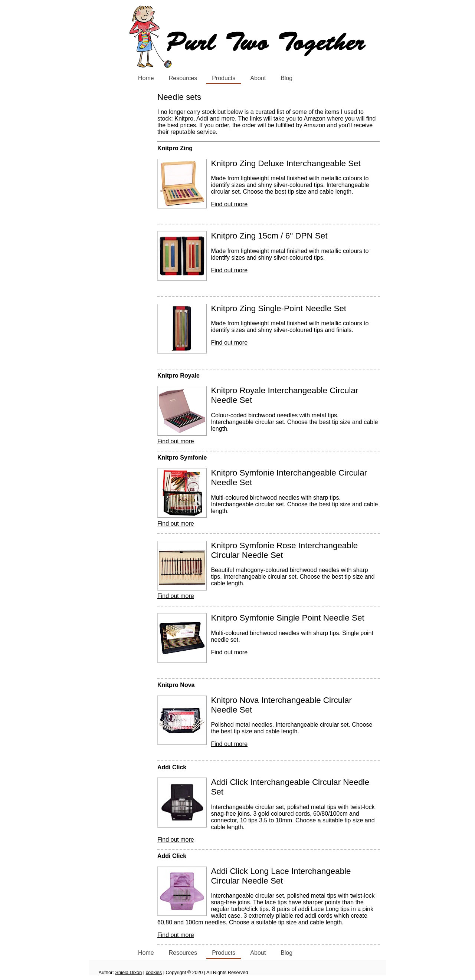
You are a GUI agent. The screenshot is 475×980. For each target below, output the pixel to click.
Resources (183, 78)
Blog (286, 78)
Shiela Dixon (128, 972)
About (258, 78)
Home (146, 78)
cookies (154, 972)
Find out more (229, 204)
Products (224, 78)
